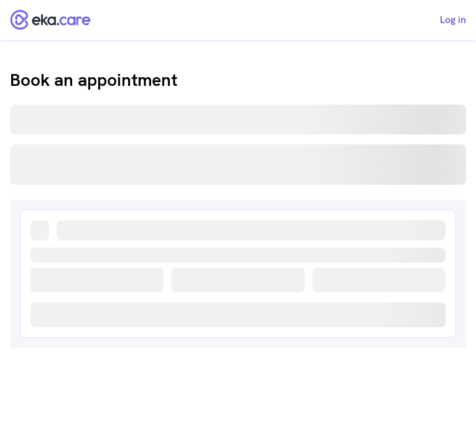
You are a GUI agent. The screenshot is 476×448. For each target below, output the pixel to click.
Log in (453, 20)
